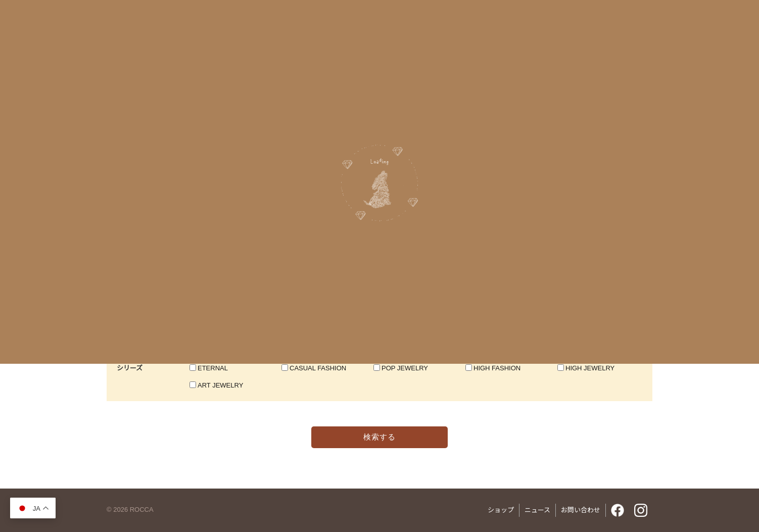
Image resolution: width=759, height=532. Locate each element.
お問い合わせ (581, 510)
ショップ (501, 510)
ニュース (537, 510)
